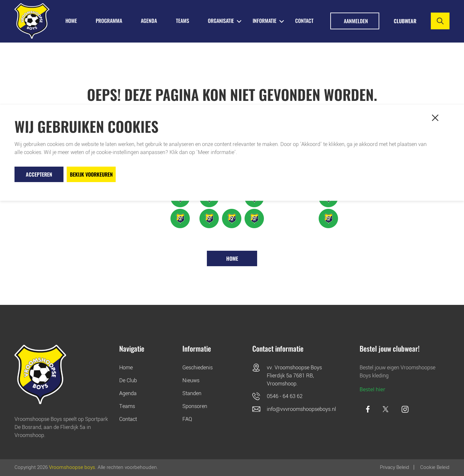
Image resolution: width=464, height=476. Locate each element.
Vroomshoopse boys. (73, 467)
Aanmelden (356, 21)
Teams (127, 406)
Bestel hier (372, 389)
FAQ (187, 419)
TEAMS (183, 21)
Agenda (128, 393)
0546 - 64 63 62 (285, 396)
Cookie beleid (435, 467)
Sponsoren (195, 406)
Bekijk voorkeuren (91, 174)
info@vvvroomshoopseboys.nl (301, 409)
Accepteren (39, 174)
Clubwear (405, 21)
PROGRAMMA (109, 21)
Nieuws (191, 380)
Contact (304, 21)
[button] (435, 118)
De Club (128, 380)
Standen (192, 393)
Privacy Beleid (395, 467)
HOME (71, 21)
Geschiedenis (198, 368)
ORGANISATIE (221, 21)
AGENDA (149, 21)
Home (232, 258)
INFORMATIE (265, 21)
